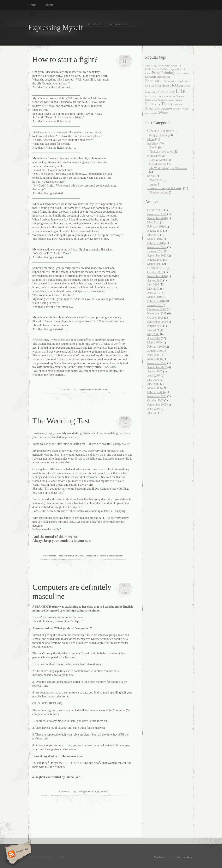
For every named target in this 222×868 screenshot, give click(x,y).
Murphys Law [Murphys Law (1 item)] (151, 100)
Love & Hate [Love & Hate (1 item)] (162, 96)
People (153, 147)
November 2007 (157, 363)
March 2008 (155, 359)
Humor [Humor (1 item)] (187, 86)
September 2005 (157, 405)
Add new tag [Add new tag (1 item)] (151, 66)
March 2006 (155, 388)
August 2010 (155, 280)
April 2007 (154, 376)
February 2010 (156, 301)
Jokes (81, 389)
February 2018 (156, 226)
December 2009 (157, 309)
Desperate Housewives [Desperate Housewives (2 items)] (158, 77)
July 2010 (153, 284)
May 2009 (153, 334)
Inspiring (153, 143)
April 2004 (154, 409)
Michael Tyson (185, 857)
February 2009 (156, 347)
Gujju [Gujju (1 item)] (153, 86)
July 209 (152, 413)
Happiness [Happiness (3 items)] (163, 85)
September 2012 (157, 255)
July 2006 (153, 380)
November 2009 (157, 313)
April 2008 (154, 355)
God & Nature (158, 164)
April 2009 (154, 338)
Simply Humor (101, 389)
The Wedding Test (61, 421)
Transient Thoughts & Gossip (165, 188)
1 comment (64, 791)
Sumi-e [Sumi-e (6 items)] (166, 108)
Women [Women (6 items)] (164, 113)
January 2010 (155, 305)
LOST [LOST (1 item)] (148, 96)
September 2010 (157, 276)
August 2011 (155, 260)
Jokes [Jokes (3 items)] (156, 92)
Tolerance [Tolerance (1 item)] (177, 109)
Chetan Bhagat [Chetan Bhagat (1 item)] (182, 73)
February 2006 (156, 392)
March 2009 (155, 342)
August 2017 (155, 231)
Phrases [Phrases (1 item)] (178, 100)
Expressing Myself (56, 28)
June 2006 (153, 384)
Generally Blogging (159, 131)
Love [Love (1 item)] (154, 96)
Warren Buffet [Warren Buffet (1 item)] (152, 113)
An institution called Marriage (78, 556)
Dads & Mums (158, 160)
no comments (64, 389)
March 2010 (155, 297)
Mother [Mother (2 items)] (180, 96)
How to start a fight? (65, 59)
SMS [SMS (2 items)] (157, 109)
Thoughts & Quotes (161, 152)
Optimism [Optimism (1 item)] (163, 100)
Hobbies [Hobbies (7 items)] (177, 85)
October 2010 (155, 272)
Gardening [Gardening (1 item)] (171, 81)
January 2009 (155, 351)
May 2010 (153, 289)
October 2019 (155, 210)
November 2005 (157, 396)
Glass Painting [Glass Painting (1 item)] (183, 81)
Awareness (156, 180)
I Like (151, 139)
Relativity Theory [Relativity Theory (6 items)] (159, 104)
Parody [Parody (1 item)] (171, 100)
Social (151, 176)
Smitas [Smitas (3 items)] (149, 108)
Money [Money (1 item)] (172, 96)
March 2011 (154, 264)
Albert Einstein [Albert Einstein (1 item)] (164, 66)
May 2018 (153, 222)
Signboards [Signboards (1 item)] (178, 104)
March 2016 (155, 239)
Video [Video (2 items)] (185, 109)
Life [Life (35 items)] (181, 91)
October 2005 (155, 400)
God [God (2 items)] (148, 86)
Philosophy (154, 156)
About (49, 5)
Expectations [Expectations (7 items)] (156, 81)
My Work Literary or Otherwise (168, 168)
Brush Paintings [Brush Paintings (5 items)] (164, 73)
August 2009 (155, 326)
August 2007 (155, 371)
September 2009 (157, 322)
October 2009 (155, 318)
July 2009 (153, 330)
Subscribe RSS (18, 855)
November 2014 (157, 247)
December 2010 (157, 268)
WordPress (160, 857)
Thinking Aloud (159, 192)
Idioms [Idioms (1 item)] (148, 92)
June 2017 (153, 235)
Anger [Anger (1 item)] (174, 66)
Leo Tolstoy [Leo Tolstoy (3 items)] (167, 92)
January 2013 (155, 251)
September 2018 (157, 218)
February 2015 (156, 243)
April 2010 (154, 293)
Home (32, 5)
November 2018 (157, 214)
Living (153, 184)
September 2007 (157, 367)
